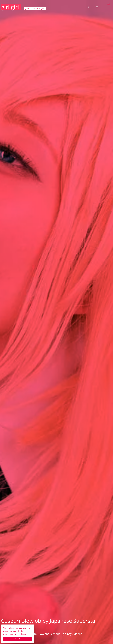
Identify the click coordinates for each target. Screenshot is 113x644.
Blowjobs (43, 634)
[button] (89, 7)
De (109, 4)
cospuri (56, 634)
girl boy (67, 634)
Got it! (18, 639)
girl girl (10, 7)
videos (78, 634)
